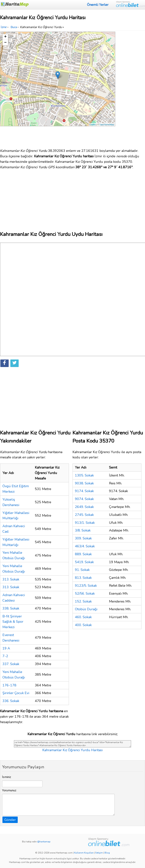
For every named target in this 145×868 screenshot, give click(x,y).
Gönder (10, 820)
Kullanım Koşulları (84, 853)
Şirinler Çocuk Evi (16, 693)
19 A (6, 648)
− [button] (5, 43)
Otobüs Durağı (86, 609)
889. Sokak (83, 554)
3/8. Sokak (83, 530)
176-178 (9, 685)
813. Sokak (83, 578)
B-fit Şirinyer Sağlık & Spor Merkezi (13, 622)
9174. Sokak (84, 491)
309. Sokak (83, 538)
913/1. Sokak (85, 523)
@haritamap (44, 842)
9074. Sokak (84, 499)
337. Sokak (11, 664)
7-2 (5, 656)
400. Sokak (83, 625)
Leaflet (93, 125)
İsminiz (7, 777)
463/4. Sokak (85, 546)
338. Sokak (11, 608)
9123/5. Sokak (86, 586)
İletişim (99, 853)
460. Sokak (83, 617)
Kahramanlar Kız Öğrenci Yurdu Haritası (72, 750)
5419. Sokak (84, 562)
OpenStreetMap (107, 125)
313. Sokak (11, 579)
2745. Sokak (84, 515)
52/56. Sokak (85, 593)
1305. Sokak (84, 475)
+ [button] (5, 37)
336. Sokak (11, 701)
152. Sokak (83, 601)
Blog (107, 853)
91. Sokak (82, 570)
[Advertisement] (130, 88)
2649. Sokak (84, 507)
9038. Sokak (84, 483)
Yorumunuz (9, 790)
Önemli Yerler (98, 5)
